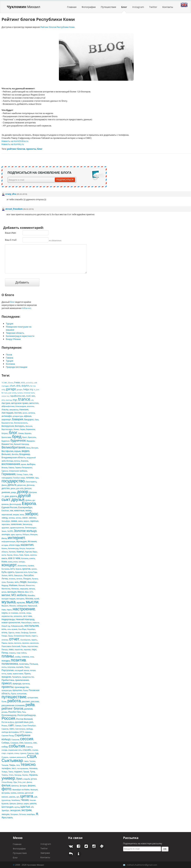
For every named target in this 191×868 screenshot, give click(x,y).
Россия (8, 718)
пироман (27, 650)
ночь (4, 629)
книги (4, 558)
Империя (34, 534)
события (17, 746)
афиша (28, 416)
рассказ (35, 701)
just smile (12, 393)
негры (29, 613)
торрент (18, 771)
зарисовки (6, 524)
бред (17, 436)
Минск (21, 592)
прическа (26, 684)
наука (4, 613)
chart (12, 386)
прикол (7, 683)
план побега (21, 653)
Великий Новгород (21, 444)
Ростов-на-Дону (8, 722)
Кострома (5, 569)
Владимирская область (14, 457)
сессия (27, 739)
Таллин (32, 761)
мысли (32, 602)
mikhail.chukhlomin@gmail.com (142, 865)
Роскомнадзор (9, 715)
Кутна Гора (33, 572)
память (34, 640)
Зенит (4, 531)
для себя (20, 488)
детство (6, 488)
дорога (13, 496)
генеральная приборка (18, 471)
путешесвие (22, 694)
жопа (22, 515)
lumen (20, 393)
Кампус (20, 551)
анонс (25, 413)
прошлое (17, 690)
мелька (32, 589)
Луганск (35, 579)
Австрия (6, 403)
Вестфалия (7, 451)
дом (7, 496)
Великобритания (13, 447)
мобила (22, 595)
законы (32, 518)
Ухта (20, 782)
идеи (13, 534)
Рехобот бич (15, 712)
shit (3, 400)
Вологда (10, 461)
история (5, 545)
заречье (34, 521)
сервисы (28, 732)
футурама (6, 793)
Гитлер (19, 474)
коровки (31, 566)
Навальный (32, 606)
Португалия (8, 670)
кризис (34, 569)
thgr (15, 400)
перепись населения (30, 643)
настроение (24, 609)
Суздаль (5, 757)
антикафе (7, 416)
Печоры (5, 650)
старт (4, 753)
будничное (18, 440)
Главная (72, 7)
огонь (4, 632)
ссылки (35, 750)
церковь (12, 797)
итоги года (14, 545)
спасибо (27, 750)
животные (19, 510)
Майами (13, 585)
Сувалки (30, 753)
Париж (4, 643)
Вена (28, 448)
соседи (4, 750)
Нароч (9, 610)
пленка (25, 657)
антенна (32, 413)
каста (4, 555)
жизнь (28, 510)
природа (17, 683)
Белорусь (20, 426)
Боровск (28, 433)
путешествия (33, 698)
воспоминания (11, 464)
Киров (27, 555)
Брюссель (32, 437)
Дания (4, 485)
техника (33, 768)
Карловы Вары (31, 552)
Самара (18, 726)
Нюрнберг (31, 629)
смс (35, 743)
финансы (15, 786)
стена (16, 753)
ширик (26, 803)
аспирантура (18, 416)
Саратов (5, 729)
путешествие (14, 697)
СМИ (21, 743)
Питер (5, 653)
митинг (6, 595)
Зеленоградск (30, 528)
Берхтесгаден (7, 429)
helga (26, 389)
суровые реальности (18, 757)
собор (5, 747)
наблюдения (22, 606)
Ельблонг (5, 511)
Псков (9, 355)
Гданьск (5, 471)
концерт (9, 565)
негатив (22, 613)
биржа (22, 429)
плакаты (12, 653)
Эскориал (14, 814)
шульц (17, 807)
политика (24, 664)
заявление (16, 524)
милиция (12, 592)
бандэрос (29, 419)
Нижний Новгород (25, 619)
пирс (34, 649)
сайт (11, 725)
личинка (12, 579)
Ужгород (18, 775)
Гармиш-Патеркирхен (24, 468)
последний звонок (22, 670)
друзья (18, 499)
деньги (12, 485)
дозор (23, 491)
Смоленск (28, 743)
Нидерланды (8, 619)
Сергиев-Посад (8, 736)
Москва (29, 598)
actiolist (29, 383)
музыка (9, 602)
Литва (5, 578)
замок (20, 521)
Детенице (30, 485)
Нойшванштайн (17, 626)
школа (33, 803)
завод (4, 518)
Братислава (6, 437)
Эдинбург (5, 810)
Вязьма (4, 468)
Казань (4, 548)
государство (13, 481)
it (34, 389)
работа (14, 701)
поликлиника (10, 664)
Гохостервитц (31, 482)
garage (11, 389)
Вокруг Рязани (13, 339)
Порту (27, 667)
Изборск (26, 534)
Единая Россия (9, 507)
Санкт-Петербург (29, 726)
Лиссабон (29, 575)
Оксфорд (24, 633)
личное (19, 579)
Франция (34, 790)
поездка (6, 661)
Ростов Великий (24, 719)
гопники (30, 478)
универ (8, 778)
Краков (18, 569)
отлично (5, 640)
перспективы (33, 646)
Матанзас (15, 589)
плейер (18, 657)
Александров (21, 406)
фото (6, 789)
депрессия (21, 485)
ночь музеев (12, 629)
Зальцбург (6, 521)
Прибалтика (8, 680)
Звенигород (27, 524)
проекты (7, 687)
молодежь (20, 599)
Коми (4, 561)
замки (14, 521)
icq (31, 389)
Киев (21, 555)
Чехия (25, 800)
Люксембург (32, 582)
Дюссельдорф (15, 504)
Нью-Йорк (22, 629)
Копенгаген (22, 566)
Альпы (5, 409)
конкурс (22, 562)
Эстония (22, 814)
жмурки (16, 515)
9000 (23, 383)
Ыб (32, 807)
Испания (32, 541)
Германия (9, 474)
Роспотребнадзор (27, 715)
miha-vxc (27, 308)
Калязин (12, 552)
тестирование (23, 768)
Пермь (24, 646)
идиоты (19, 534)
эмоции (5, 814)
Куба (4, 572)
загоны (18, 518)
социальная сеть (15, 750)
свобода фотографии (10, 732)
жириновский (7, 515)
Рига (24, 712)
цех (18, 797)
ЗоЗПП (10, 531)
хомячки (20, 793)
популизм (11, 667)
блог (12, 302)
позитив (18, 660)
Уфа (15, 782)
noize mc (5, 396)
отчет (14, 639)
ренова (4, 712)
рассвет (26, 701)
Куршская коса (21, 572)
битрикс (5, 433)
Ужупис (25, 775)
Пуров (13, 694)
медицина (24, 589)
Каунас (10, 555)
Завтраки (45, 853)
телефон (6, 768)
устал (34, 779)
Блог (124, 7)
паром (10, 643)
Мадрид (5, 585)
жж (12, 510)
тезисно (28, 764)
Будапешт (6, 441)
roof (28, 396)
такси (26, 761)
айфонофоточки (8, 406)
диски (13, 488)
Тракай (26, 772)
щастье (25, 807)
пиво (11, 649)
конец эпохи (13, 562)
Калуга (22, 548)
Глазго (25, 474)
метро (4, 592)
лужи (4, 582)
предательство (28, 677)
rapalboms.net (17, 396)
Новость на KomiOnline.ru (15, 141)
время (24, 464)
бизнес (16, 429)
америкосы (14, 410)
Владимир (25, 454)
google (20, 389)
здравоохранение (17, 528)
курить (11, 572)
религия (28, 709)
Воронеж (25, 461)
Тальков (5, 765)
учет (24, 782)
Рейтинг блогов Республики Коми (57, 27)
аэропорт (6, 419)
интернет (16, 537)
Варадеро (31, 441)
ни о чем (27, 616)
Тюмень (5, 775)
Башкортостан (7, 423)
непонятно (18, 616)
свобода (29, 729)
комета (32, 558)
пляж (32, 657)
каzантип (27, 545)
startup (9, 400)
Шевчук (20, 803)
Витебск (15, 454)
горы (37, 478)
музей (37, 599)
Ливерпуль (18, 575)
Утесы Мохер (7, 782)
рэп (31, 722)
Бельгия (29, 426)
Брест (25, 437)
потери (33, 670)
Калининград (13, 548)
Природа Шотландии (17, 367)
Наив (4, 610)
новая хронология (11, 622)
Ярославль (7, 817)
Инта (4, 538)
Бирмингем (31, 429)
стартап (10, 753)
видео (25, 451)
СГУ (22, 732)
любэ (17, 582)
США (32, 756)
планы (8, 656)
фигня (29, 782)
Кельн (16, 555)
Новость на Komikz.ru (13, 144)
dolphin (25, 386)
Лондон (27, 578)
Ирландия (22, 541)
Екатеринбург (25, 507)
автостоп (34, 403)
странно (23, 753)
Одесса (11, 633)
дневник (6, 492)
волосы (17, 461)
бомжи (21, 433)
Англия (18, 413)
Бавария (18, 419)
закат (25, 518)
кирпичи (33, 555)
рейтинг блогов (12, 708)
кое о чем (14, 558)
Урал (19, 779)
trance (24, 399)
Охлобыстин (25, 640)
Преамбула (17, 677)
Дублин (28, 500)
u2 (32, 400)
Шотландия (7, 807)
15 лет (4, 383)
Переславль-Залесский (11, 646)
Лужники (10, 582)
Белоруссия (8, 426)
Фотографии (89, 7)
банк (37, 420)
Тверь (12, 765)
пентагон (17, 643)
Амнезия (24, 409)
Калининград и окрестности (20, 336)
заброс (32, 514)
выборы (31, 464)
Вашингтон (7, 444)
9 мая (17, 382)
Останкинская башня (22, 636)
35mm (11, 383)
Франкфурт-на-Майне (21, 790)
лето (11, 575)
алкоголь (31, 406)
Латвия (4, 575)
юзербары (31, 814)
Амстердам (7, 413)
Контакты (168, 7)
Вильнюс (6, 454)
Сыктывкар (12, 760)
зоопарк (6, 534)
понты (4, 667)
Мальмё (22, 585)
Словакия (14, 743)
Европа (29, 503)
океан (17, 633)
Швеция (13, 803)
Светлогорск (20, 729)
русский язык (22, 722)
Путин (4, 701)
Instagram (138, 7)
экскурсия (15, 810)
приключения (22, 680)
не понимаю (13, 613)
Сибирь (5, 743)
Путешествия (109, 7)
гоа (31, 474)
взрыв (17, 451)
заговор (11, 518)
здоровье (5, 528)
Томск (11, 772)
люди (23, 582)
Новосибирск (26, 623)
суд (37, 753)
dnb (18, 386)
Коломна (10, 364)
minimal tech (29, 393)
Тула (32, 771)
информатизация (8, 542)
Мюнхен (12, 606)
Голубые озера (19, 478)
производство (22, 687)
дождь (14, 492)
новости (36, 623)
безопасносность (21, 423)
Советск (29, 747)
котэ (12, 569)
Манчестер (6, 589)
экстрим (27, 810)
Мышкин (5, 606)
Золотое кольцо (25, 531)
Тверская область (15, 333)
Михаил (24, 7)
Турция (10, 324)
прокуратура (7, 690)
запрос (26, 521)
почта (4, 674)
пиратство (19, 650)
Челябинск (16, 800)
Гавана (9, 358)
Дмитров (28, 488)
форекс (32, 785)
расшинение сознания (13, 705)
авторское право (20, 403)
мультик (21, 602)
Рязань (4, 726)
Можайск (31, 595)
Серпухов (15, 740)
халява (13, 793)
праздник (6, 677)
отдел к (34, 636)
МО (14, 595)
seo (33, 396)
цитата (27, 796)
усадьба (27, 779)
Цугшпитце (6, 800)
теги (18, 765)
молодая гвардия (8, 599)
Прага (27, 673)
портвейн (20, 667)
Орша (10, 636)
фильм (6, 785)
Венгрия (35, 448)
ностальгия (31, 626)
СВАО (12, 729)
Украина (33, 775)
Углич (11, 775)
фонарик (23, 786)
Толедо (4, 772)
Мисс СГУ (29, 592)
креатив (26, 569)
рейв (30, 704)
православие (18, 674)
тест (14, 768)
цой (36, 797)
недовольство (7, 616)
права (9, 674)
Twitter (153, 7)
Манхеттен (30, 585)
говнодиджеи (7, 478)
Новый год (6, 626)
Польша (34, 664)
